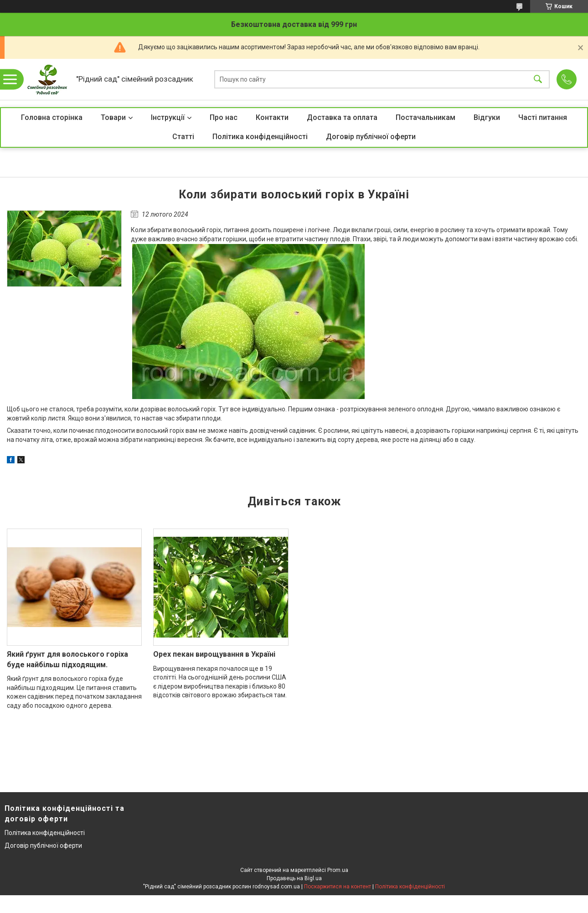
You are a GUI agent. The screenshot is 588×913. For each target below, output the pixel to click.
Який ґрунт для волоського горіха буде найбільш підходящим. (67, 659)
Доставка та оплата (342, 117)
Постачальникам (426, 117)
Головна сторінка (52, 117)
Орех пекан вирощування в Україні (214, 654)
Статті (183, 137)
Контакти (272, 117)
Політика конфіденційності (260, 137)
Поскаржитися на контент (338, 887)
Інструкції (168, 117)
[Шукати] (538, 80)
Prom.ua (338, 870)
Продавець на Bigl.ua (294, 878)
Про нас (224, 117)
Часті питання (543, 117)
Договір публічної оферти (371, 137)
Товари (113, 117)
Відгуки (487, 117)
